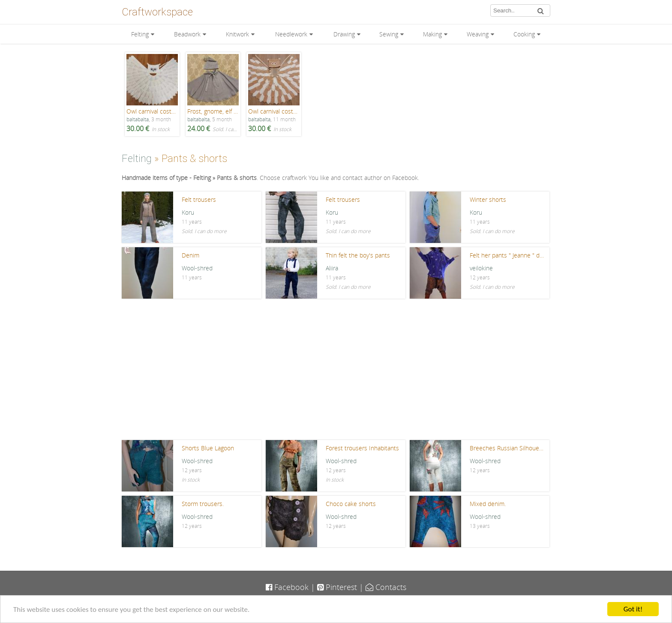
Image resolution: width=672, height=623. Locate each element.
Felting (140, 34)
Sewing (389, 34)
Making (432, 34)
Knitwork (237, 34)
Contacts (386, 587)
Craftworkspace (157, 12)
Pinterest (337, 587)
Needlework (291, 34)
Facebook (287, 587)
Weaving (478, 34)
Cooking (524, 34)
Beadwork (187, 34)
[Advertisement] (336, 371)
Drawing (344, 34)
